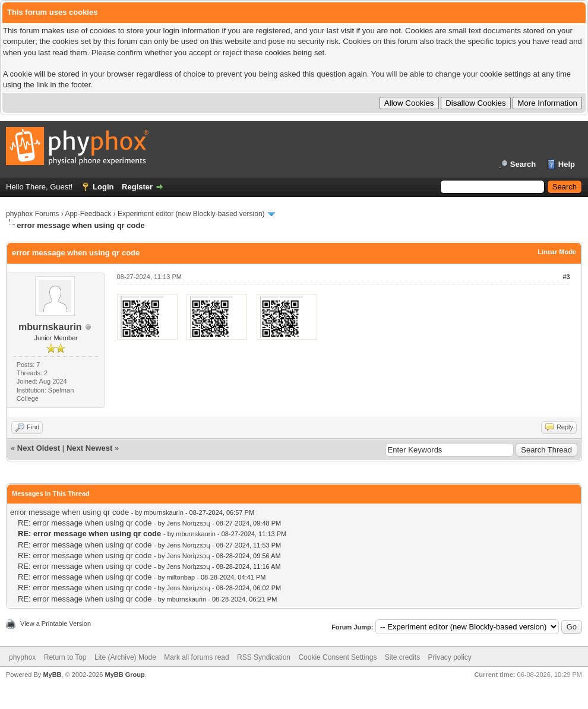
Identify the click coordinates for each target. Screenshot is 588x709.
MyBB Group (124, 675)
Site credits (402, 657)
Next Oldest (39, 448)
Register (137, 187)
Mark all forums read (196, 657)
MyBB (52, 675)
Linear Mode (557, 252)
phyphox (22, 657)
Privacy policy (450, 657)
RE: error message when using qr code (85, 523)
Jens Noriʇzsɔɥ (188, 523)
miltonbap (181, 577)
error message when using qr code (69, 512)
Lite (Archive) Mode (125, 657)
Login (103, 187)
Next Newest (89, 448)
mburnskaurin (50, 327)
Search (523, 164)
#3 (566, 277)
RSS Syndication (264, 657)
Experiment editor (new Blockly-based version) (191, 214)
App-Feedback (88, 214)
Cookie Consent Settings (337, 657)
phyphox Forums (32, 214)
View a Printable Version (56, 623)
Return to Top (65, 657)
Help (567, 164)
